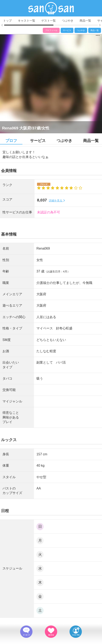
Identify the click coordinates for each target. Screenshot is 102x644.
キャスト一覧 (27, 21)
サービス (67, 30)
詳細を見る (57, 201)
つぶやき (68, 21)
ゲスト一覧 (49, 21)
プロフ (11, 141)
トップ (7, 21)
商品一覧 (85, 21)
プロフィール (51, 30)
